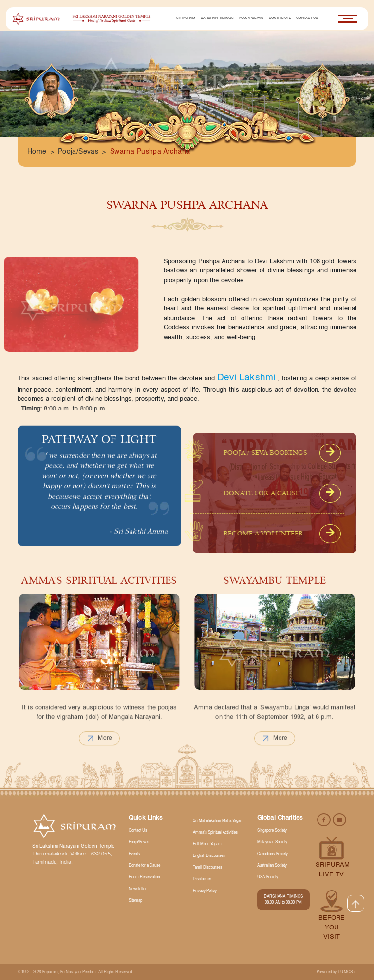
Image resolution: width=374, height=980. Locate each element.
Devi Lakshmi (246, 378)
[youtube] (339, 820)
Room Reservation (144, 877)
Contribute (280, 18)
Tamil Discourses (207, 868)
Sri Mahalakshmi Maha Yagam (218, 821)
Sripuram (186, 18)
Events (134, 854)
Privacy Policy (205, 891)
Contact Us (307, 18)
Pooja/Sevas (251, 18)
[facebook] (325, 820)
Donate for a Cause (144, 866)
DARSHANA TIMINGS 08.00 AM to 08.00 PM (283, 900)
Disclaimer (202, 879)
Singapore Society (272, 831)
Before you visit (332, 927)
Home (37, 152)
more (99, 758)
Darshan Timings (217, 18)
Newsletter (138, 889)
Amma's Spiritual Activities (215, 833)
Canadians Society (272, 854)
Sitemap (135, 901)
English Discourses (209, 856)
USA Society (268, 877)
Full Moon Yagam (207, 844)
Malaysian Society (272, 842)
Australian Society (272, 866)
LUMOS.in (347, 972)
